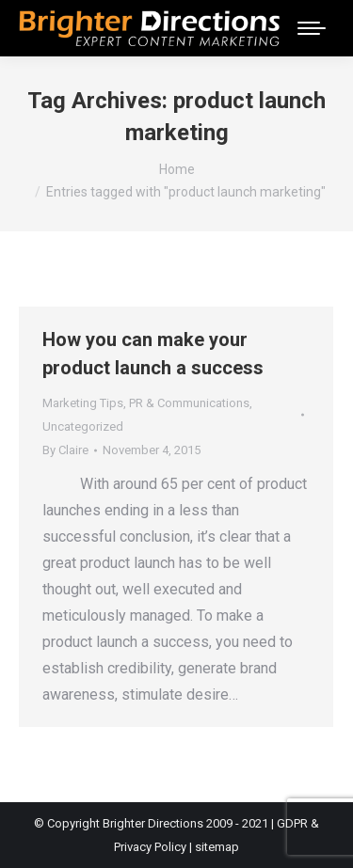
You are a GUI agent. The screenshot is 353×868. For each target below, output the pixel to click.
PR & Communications (189, 403)
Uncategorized (83, 426)
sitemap (217, 847)
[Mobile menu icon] (312, 28)
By (65, 450)
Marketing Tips (83, 403)
